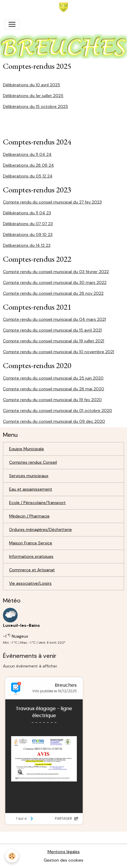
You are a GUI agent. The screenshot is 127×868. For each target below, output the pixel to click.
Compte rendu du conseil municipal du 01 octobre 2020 (57, 410)
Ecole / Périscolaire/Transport (37, 503)
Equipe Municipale (27, 449)
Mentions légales (64, 852)
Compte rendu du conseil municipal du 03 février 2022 (56, 272)
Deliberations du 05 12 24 (28, 176)
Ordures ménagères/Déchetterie (40, 529)
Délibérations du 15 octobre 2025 (35, 106)
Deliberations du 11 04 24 (27, 154)
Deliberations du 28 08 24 (28, 165)
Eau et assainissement (31, 489)
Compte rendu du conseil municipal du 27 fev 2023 (52, 202)
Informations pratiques (31, 556)
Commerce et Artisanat (32, 570)
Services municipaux (29, 476)
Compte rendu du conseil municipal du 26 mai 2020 (54, 389)
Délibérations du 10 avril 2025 (32, 85)
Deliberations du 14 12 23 (27, 245)
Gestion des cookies (63, 860)
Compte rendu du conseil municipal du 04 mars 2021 (54, 319)
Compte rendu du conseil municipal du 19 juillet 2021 (54, 341)
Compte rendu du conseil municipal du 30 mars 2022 (55, 282)
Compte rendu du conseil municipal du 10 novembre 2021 (59, 352)
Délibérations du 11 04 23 (27, 213)
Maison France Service (31, 543)
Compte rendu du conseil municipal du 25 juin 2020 (53, 378)
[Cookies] (12, 856)
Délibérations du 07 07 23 (28, 224)
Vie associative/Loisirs (30, 583)
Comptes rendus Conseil (33, 462)
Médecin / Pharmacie (29, 516)
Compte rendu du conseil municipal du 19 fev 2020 (52, 400)
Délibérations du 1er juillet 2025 (33, 96)
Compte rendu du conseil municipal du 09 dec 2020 (54, 421)
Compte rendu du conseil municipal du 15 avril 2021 (52, 330)
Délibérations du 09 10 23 (28, 234)
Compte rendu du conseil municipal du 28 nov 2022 (53, 293)
